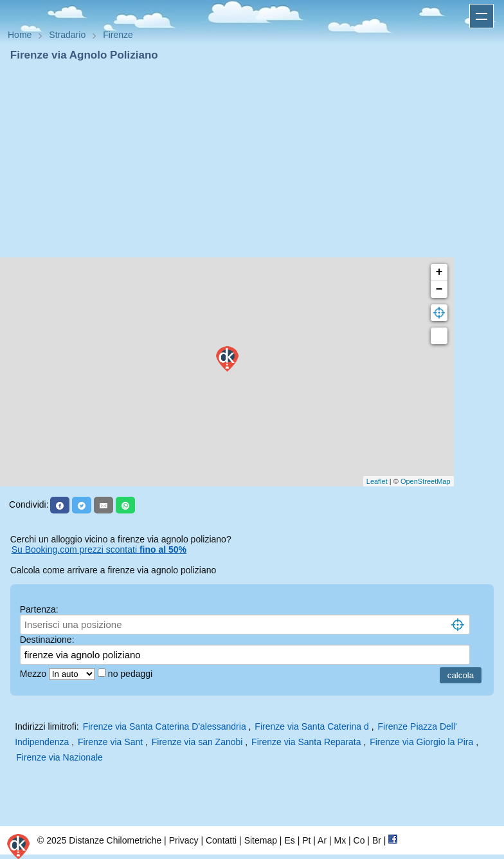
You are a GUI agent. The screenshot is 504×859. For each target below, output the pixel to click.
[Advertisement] (252, 160)
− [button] (439, 290)
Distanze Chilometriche (115, 840)
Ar (322, 840)
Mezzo (34, 674)
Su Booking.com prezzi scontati (99, 550)
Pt (306, 840)
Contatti (221, 840)
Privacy (184, 840)
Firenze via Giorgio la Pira (421, 742)
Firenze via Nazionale (59, 757)
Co (359, 840)
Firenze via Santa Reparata (306, 742)
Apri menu (482, 16)
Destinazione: (47, 640)
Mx (340, 840)
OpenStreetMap (426, 481)
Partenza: (39, 609)
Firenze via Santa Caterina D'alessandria (165, 726)
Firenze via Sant (110, 742)
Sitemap (261, 840)
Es (289, 840)
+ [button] (439, 272)
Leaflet (377, 481)
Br (377, 840)
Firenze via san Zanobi (197, 742)
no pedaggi (131, 674)
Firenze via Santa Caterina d (311, 726)
